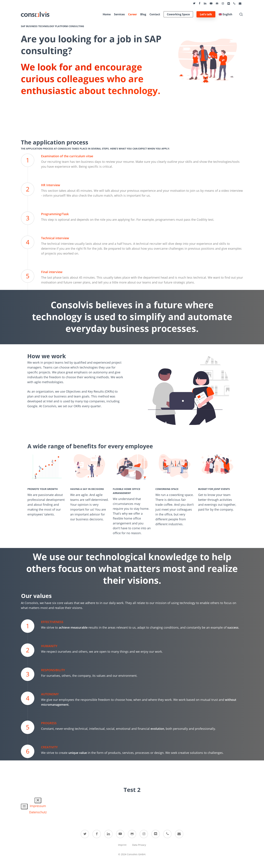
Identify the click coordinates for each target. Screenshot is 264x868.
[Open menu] (24, 806)
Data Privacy (139, 845)
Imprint (122, 845)
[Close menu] (38, 800)
